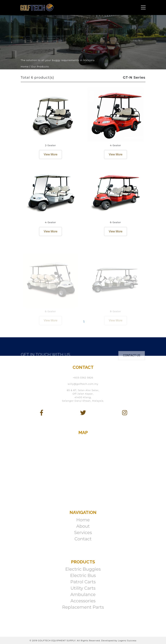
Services (83, 533)
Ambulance (83, 594)
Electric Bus (83, 575)
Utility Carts (83, 588)
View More (50, 154)
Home (83, 520)
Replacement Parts (83, 607)
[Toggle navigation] (143, 7)
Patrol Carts (83, 582)
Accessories (83, 601)
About (83, 526)
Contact (83, 539)
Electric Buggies (83, 569)
